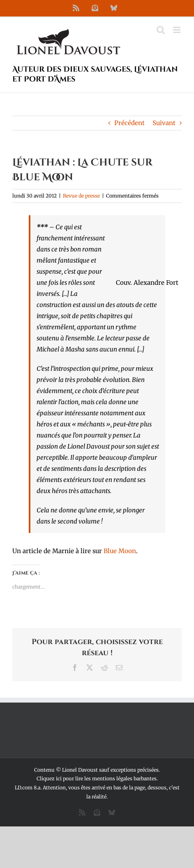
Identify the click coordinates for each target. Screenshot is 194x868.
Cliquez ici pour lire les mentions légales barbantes (97, 778)
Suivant (164, 123)
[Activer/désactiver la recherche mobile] (161, 30)
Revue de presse (81, 196)
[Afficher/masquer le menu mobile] (177, 30)
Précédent (129, 123)
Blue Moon (120, 551)
